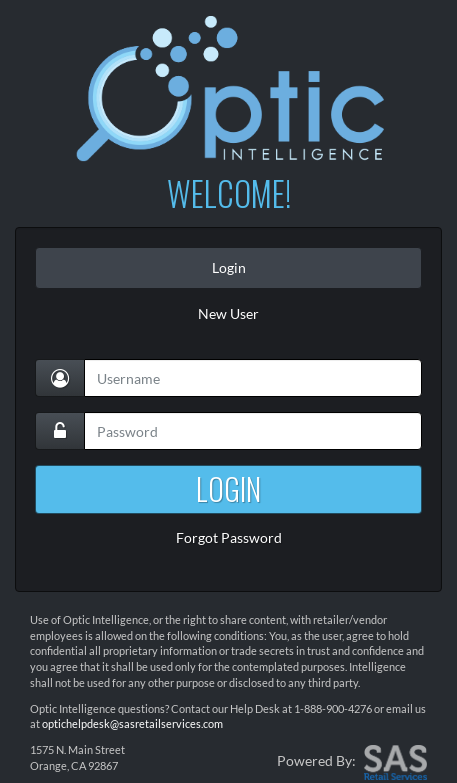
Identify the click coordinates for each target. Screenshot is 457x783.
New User (228, 313)
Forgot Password (229, 537)
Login (229, 267)
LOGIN (228, 488)
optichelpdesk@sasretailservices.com (132, 723)
